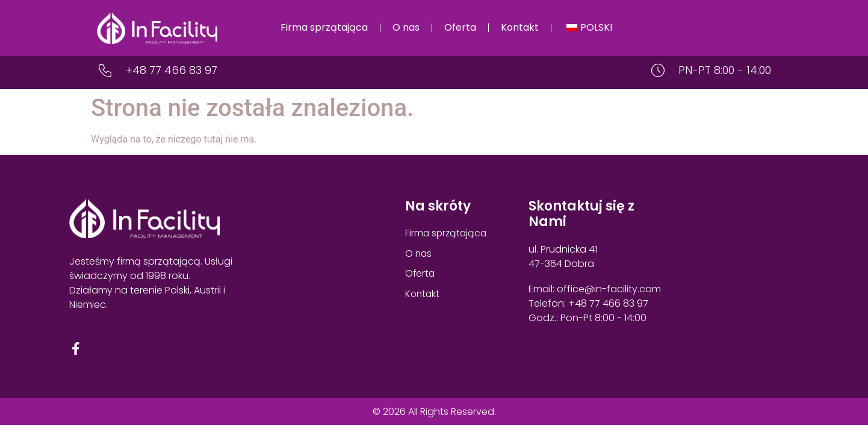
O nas (406, 27)
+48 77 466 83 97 (172, 70)
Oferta (460, 27)
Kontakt (520, 27)
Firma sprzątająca (324, 27)
